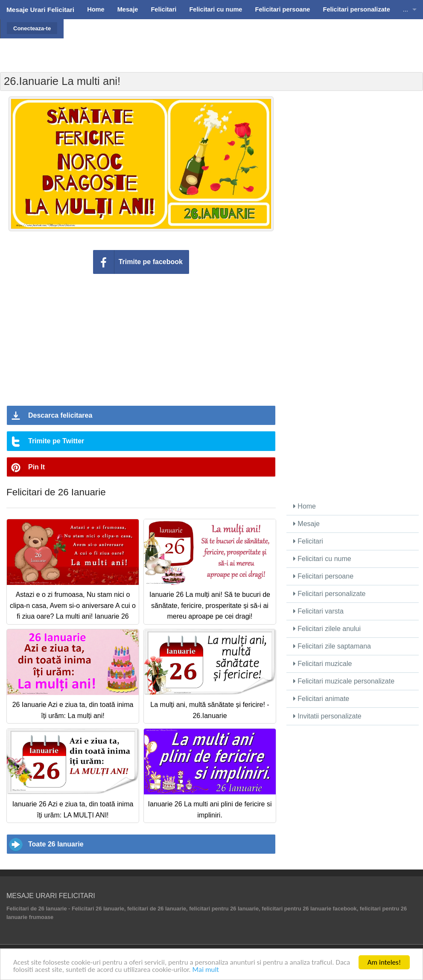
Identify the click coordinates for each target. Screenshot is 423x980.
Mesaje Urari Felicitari (40, 10)
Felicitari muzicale (323, 664)
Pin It (36, 467)
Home (305, 506)
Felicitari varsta (318, 611)
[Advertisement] (242, 41)
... (405, 9)
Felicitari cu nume (322, 559)
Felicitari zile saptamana (332, 646)
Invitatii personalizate (327, 716)
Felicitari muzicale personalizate (344, 681)
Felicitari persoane (323, 576)
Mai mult (206, 970)
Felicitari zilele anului (327, 629)
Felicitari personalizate (330, 594)
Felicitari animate (321, 699)
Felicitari (308, 541)
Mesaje (306, 524)
